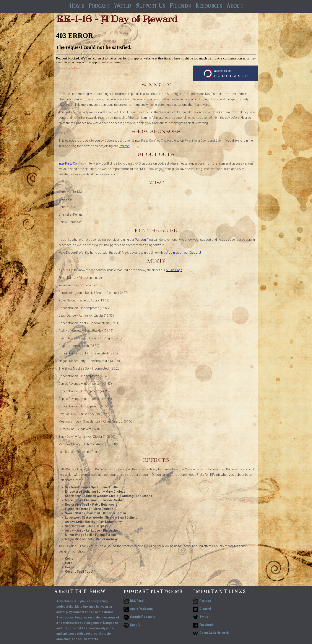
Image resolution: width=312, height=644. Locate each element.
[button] (99, 7)
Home (76, 6)
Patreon (124, 146)
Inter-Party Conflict (71, 163)
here (61, 475)
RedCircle (76, 68)
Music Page (174, 270)
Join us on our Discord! (185, 253)
